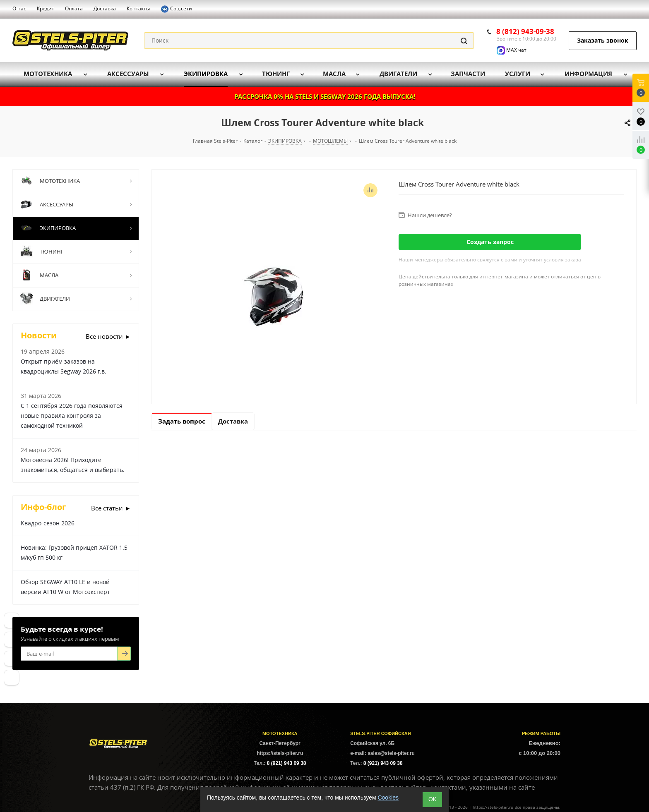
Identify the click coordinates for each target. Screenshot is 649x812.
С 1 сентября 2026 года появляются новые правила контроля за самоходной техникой (72, 416)
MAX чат (512, 50)
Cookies (388, 798)
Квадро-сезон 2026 (48, 523)
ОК (432, 799)
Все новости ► (108, 336)
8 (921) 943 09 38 (287, 763)
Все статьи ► (111, 508)
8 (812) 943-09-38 (525, 31)
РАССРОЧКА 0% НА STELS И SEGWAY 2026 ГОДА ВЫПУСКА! (325, 96)
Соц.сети (176, 9)
